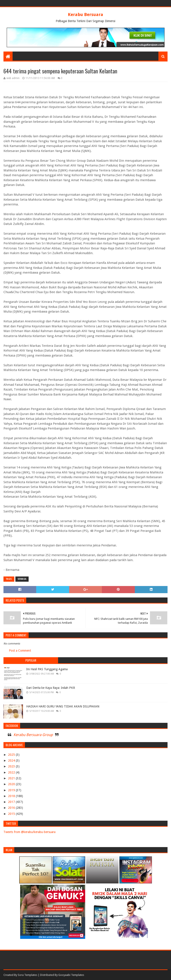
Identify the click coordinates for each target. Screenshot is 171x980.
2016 (12, 808)
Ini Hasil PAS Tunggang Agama (47, 669)
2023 (12, 766)
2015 (12, 814)
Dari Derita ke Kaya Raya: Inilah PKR (51, 688)
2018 (12, 796)
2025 (12, 755)
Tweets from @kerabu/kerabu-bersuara (29, 832)
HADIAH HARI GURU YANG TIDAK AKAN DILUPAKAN (63, 706)
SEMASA (22, 579)
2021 (12, 778)
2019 (12, 790)
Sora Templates (28, 975)
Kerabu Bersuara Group (33, 735)
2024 (12, 760)
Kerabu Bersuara (85, 15)
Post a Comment (20, 651)
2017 (12, 802)
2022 (12, 772)
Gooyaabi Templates (71, 975)
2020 (12, 784)
